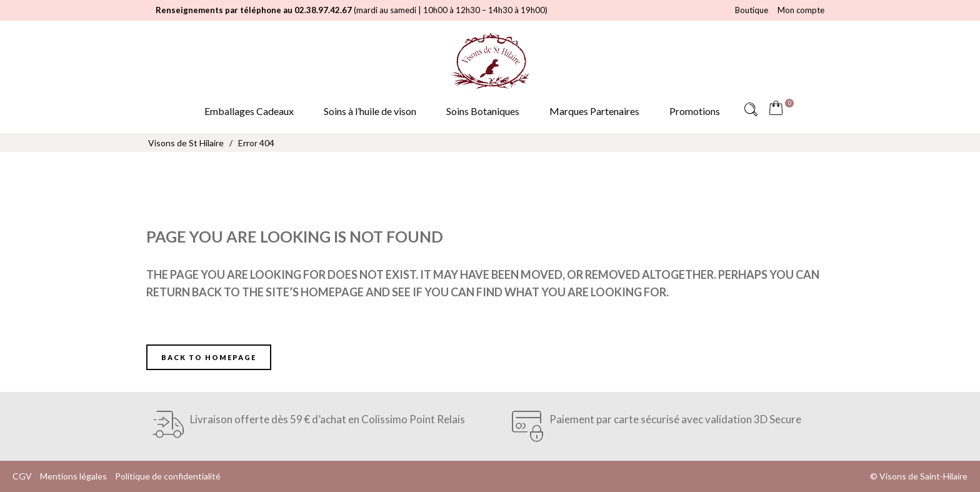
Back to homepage (209, 357)
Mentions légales (73, 476)
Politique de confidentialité (168, 476)
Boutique (752, 10)
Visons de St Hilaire (186, 143)
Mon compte (801, 10)
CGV (22, 476)
